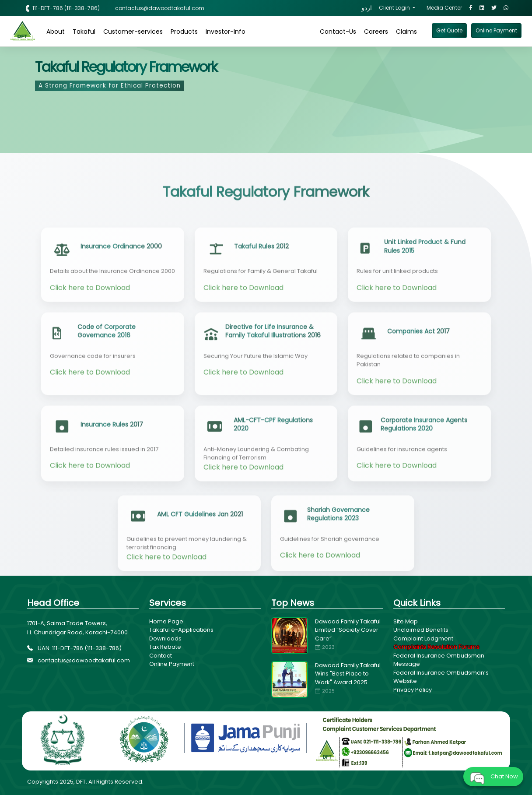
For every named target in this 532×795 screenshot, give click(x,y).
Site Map (406, 621)
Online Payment (172, 664)
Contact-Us (338, 32)
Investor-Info (226, 32)
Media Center (444, 8)
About (56, 32)
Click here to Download (90, 321)
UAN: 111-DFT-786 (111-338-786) (74, 648)
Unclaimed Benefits (421, 630)
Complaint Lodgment (423, 638)
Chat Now (493, 777)
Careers (376, 32)
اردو (367, 8)
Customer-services (133, 32)
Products (184, 32)
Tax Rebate (165, 647)
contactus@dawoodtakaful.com (79, 660)
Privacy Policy (413, 690)
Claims (406, 32)
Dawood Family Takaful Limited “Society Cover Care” (348, 630)
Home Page (166, 621)
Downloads (165, 638)
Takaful (84, 32)
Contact (161, 656)
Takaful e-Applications (181, 630)
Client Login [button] (395, 8)
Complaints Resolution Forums (436, 647)
